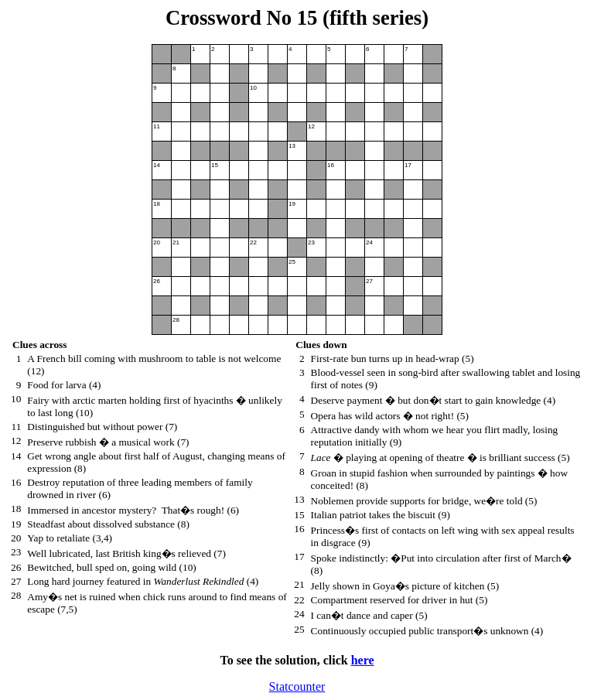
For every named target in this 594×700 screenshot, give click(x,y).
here (363, 660)
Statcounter (297, 686)
